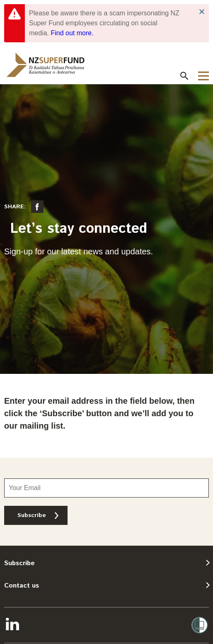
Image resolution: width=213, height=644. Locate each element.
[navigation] (46, 65)
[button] (184, 76)
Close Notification (202, 12)
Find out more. (72, 33)
